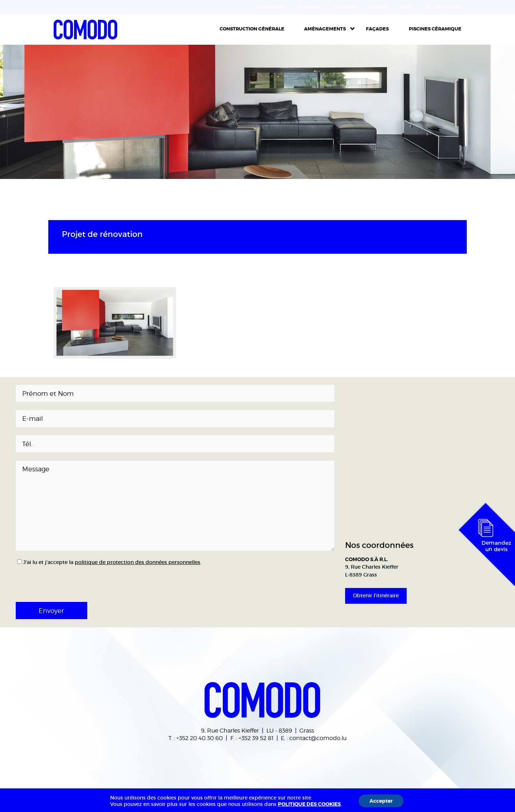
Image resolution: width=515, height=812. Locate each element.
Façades (377, 29)
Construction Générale (252, 29)
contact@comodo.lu (318, 738)
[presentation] (63, 582)
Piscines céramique (435, 29)
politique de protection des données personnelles (138, 562)
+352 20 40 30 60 (200, 738)
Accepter (381, 801)
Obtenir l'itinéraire (376, 595)
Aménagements (325, 29)
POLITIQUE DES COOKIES (309, 804)
